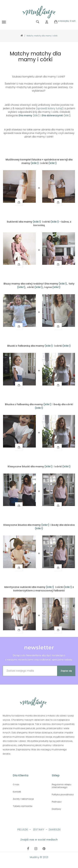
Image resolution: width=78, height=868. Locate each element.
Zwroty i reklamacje (23, 799)
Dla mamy (25, 115)
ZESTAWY (39, 830)
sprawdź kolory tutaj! (50, 108)
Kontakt (17, 792)
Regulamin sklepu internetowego (62, 786)
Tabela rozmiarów (23, 806)
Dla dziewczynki (52, 115)
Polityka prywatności (63, 795)
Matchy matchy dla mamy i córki (42, 36)
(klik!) (35, 163)
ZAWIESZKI (55, 830)
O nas (16, 785)
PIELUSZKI (23, 830)
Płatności (57, 802)
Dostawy (56, 809)
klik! (36, 115)
